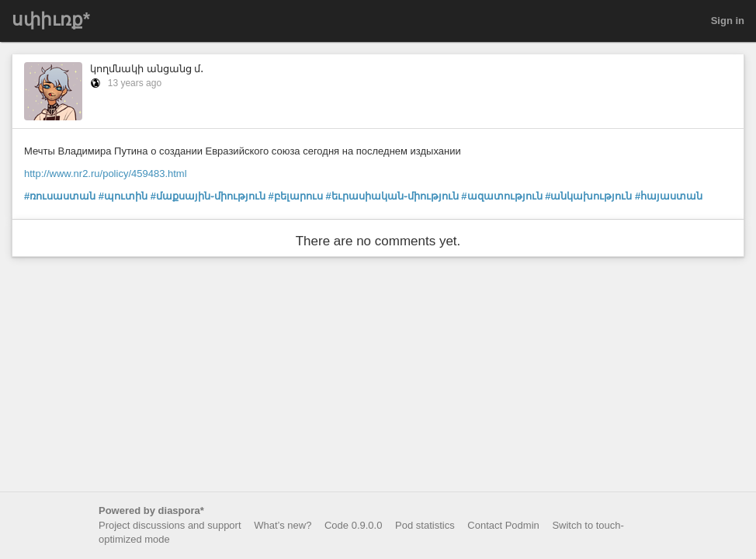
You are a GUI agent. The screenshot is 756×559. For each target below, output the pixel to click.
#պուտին (123, 196)
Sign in (728, 21)
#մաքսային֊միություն (208, 196)
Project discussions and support (170, 525)
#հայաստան (669, 196)
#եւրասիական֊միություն (392, 196)
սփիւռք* (51, 19)
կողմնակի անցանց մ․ (147, 69)
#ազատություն (501, 196)
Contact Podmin (503, 525)
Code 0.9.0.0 (353, 525)
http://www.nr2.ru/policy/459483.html (106, 174)
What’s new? (283, 525)
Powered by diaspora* (151, 510)
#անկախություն (588, 196)
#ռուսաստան (60, 196)
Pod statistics (425, 525)
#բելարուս (296, 196)
